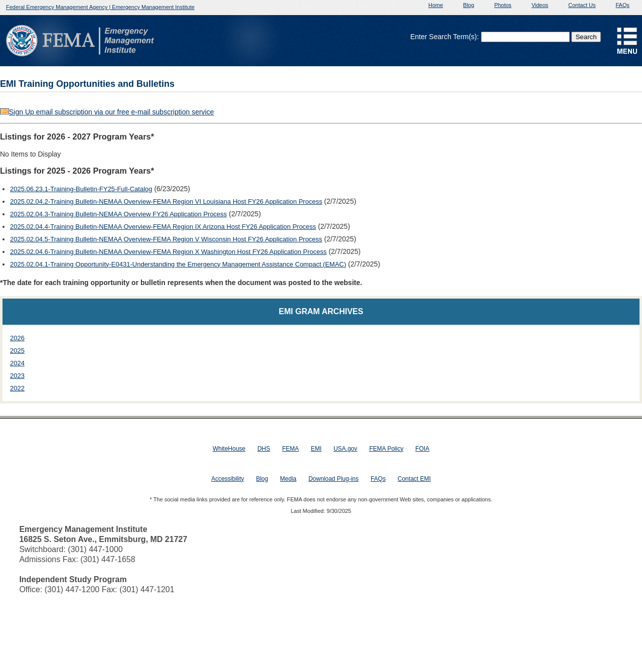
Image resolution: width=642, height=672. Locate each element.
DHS (264, 449)
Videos (540, 5)
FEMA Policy (386, 449)
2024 (17, 363)
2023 (17, 376)
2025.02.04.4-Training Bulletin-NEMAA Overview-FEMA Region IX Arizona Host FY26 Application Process (163, 227)
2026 (17, 338)
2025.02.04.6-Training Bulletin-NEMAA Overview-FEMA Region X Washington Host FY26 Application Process (168, 252)
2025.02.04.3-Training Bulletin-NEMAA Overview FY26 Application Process (118, 214)
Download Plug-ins (334, 479)
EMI (316, 449)
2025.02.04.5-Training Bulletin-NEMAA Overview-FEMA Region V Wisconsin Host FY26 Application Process (166, 239)
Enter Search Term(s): (445, 37)
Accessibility (227, 479)
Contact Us (582, 5)
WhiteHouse (229, 449)
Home (436, 5)
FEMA (290, 449)
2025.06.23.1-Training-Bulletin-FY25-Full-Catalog (81, 189)
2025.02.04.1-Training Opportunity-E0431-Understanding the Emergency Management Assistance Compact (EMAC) (178, 264)
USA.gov (345, 449)
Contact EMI (414, 479)
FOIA (422, 449)
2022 (17, 388)
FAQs (622, 5)
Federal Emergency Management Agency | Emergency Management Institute (100, 7)
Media (288, 479)
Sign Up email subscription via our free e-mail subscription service (112, 112)
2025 (17, 351)
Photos (503, 5)
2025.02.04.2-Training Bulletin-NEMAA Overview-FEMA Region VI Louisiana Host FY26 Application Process (166, 201)
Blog (468, 5)
